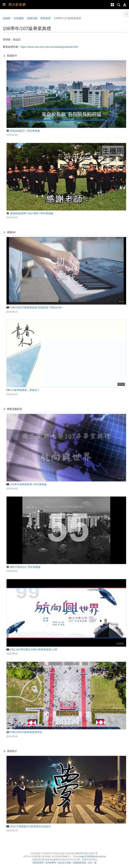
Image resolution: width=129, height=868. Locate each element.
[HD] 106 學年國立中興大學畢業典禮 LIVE (32, 650)
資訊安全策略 (64, 863)
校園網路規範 (79, 863)
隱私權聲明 (38, 863)
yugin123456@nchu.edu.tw (92, 857)
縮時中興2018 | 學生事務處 (23, 567)
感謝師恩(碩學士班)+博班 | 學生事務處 (30, 213)
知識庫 (7, 18)
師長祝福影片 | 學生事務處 (23, 131)
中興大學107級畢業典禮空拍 (24, 732)
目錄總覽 (19, 18)
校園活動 (32, 18)
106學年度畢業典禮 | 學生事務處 (27, 484)
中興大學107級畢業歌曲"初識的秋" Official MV (34, 307)
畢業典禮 (45, 18)
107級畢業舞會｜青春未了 (23, 390)
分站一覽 (92, 863)
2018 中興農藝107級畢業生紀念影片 (29, 826)
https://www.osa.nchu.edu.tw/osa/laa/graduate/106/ (49, 47)
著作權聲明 (51, 863)
